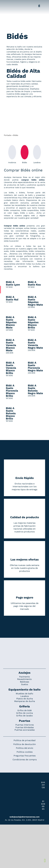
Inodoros (12, 154)
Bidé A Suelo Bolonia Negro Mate (35, 389)
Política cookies (25, 752)
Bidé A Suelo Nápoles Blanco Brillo (33, 322)
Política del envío (25, 748)
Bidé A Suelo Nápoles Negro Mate (35, 301)
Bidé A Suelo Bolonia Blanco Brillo (11, 413)
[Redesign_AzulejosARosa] (25, 646)
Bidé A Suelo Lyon (13, 283)
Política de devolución (25, 744)
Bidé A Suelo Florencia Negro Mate (35, 367)
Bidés (25, 154)
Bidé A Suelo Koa (34, 283)
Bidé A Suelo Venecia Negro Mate (35, 344)
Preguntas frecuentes (25, 756)
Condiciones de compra (25, 760)
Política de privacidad (24, 740)
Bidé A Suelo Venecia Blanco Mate (11, 345)
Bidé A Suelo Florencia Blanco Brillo (12, 391)
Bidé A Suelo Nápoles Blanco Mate (11, 322)
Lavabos (37, 154)
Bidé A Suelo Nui (12, 298)
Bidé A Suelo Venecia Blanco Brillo (11, 368)
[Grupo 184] (7, 4)
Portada (7, 135)
